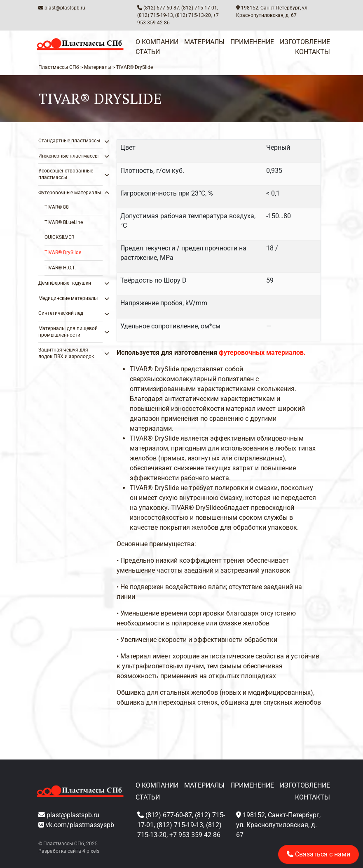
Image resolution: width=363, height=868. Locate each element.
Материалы (204, 42)
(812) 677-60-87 (161, 8)
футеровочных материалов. (262, 353)
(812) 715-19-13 (155, 15)
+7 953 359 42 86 (195, 835)
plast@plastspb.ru (65, 8)
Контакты (313, 52)
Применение (252, 42)
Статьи (148, 52)
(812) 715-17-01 (199, 8)
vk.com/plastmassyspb (80, 825)
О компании (157, 42)
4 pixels (91, 851)
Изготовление (305, 42)
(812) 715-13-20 (193, 15)
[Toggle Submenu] (88, 141)
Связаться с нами (319, 854)
